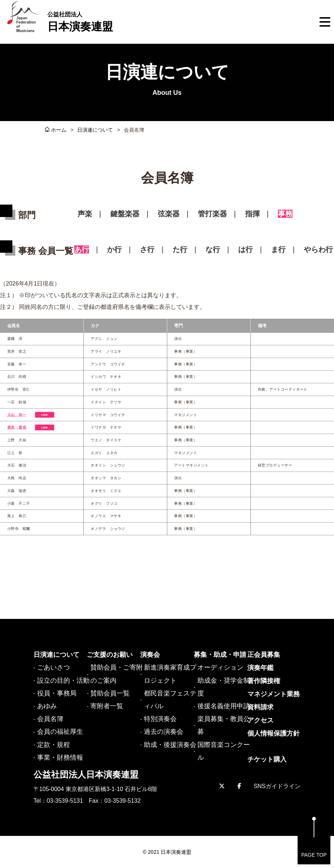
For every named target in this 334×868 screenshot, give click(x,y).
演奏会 (150, 655)
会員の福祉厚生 (60, 732)
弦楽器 (169, 214)
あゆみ (47, 706)
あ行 (82, 249)
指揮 (252, 214)
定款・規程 (54, 745)
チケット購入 (267, 759)
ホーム (59, 130)
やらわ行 (318, 249)
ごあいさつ (54, 667)
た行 (180, 249)
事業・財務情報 (60, 757)
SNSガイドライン (277, 786)
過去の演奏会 (164, 732)
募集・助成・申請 (220, 655)
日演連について (95, 130)
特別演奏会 (160, 719)
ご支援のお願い (110, 655)
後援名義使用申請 (224, 706)
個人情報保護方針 (274, 733)
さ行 (147, 249)
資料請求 (260, 707)
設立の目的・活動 (63, 681)
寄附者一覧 (107, 706)
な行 (213, 249)
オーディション (220, 667)
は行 (245, 249)
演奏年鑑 (260, 668)
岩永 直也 (17, 427)
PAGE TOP (314, 837)
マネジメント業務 (274, 694)
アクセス (260, 720)
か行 (114, 249)
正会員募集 (264, 655)
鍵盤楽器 (125, 214)
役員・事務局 (57, 693)
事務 (285, 214)
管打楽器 (212, 214)
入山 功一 (17, 414)
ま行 (278, 249)
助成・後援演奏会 (170, 745)
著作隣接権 (264, 681)
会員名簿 (50, 719)
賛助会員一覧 (110, 693)
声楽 (85, 214)
